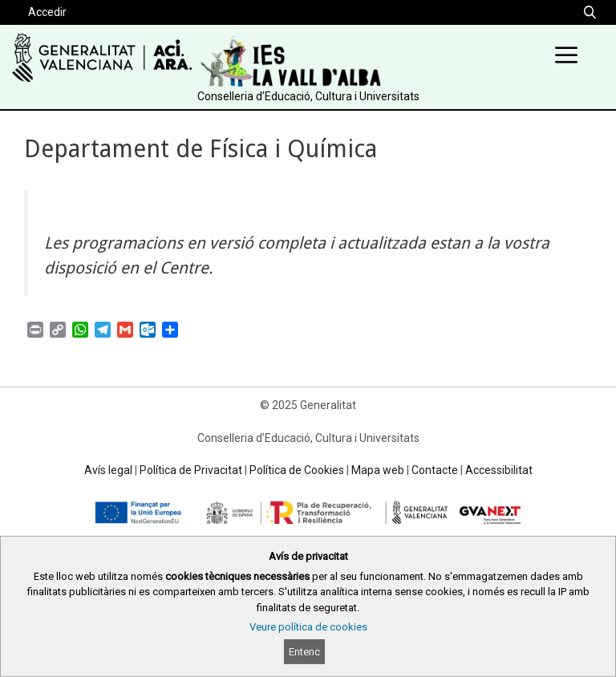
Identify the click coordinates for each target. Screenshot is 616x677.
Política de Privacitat (191, 470)
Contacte (435, 470)
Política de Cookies (297, 470)
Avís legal (108, 470)
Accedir (47, 12)
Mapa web (378, 470)
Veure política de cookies (308, 627)
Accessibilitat (499, 470)
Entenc (304, 652)
